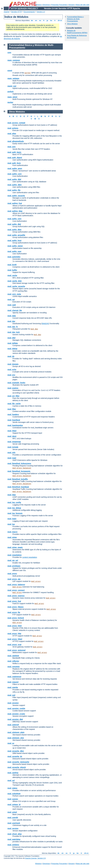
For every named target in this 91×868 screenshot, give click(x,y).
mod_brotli (12, 265)
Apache (6, 12)
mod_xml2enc (13, 845)
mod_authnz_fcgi (15, 203)
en (36, 20)
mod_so (11, 743)
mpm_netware (13, 78)
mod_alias (12, 134)
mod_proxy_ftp (14, 612)
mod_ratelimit (13, 656)
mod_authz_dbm (14, 230)
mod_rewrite (13, 687)
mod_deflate (13, 343)
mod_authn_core (15, 174)
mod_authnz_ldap (15, 211)
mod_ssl (11, 780)
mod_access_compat (16, 123)
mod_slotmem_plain (16, 732)
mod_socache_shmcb (17, 767)
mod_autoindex (14, 257)
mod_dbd (11, 338)
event (10, 71)
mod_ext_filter (13, 396)
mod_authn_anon (15, 168)
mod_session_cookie (16, 708)
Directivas (46, 5)
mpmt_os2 (12, 86)
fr (44, 20)
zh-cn (60, 20)
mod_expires (13, 388)
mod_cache (12, 275)
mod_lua (11, 524)
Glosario (71, 5)
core (9, 52)
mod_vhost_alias (15, 834)
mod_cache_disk (15, 281)
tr (55, 20)
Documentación (29, 12)
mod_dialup (12, 349)
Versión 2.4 (41, 12)
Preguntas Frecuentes (59, 5)
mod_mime (12, 537)
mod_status (12, 788)
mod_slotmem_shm (16, 738)
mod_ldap (12, 495)
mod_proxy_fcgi (14, 601)
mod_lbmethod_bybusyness (19, 463)
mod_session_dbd (15, 719)
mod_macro (12, 532)
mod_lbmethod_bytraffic (18, 479)
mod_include (13, 447)
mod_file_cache (14, 404)
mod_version (13, 828)
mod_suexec (13, 799)
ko (51, 20)
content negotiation (30, 557)
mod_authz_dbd (14, 224)
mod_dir (11, 356)
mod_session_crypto (16, 714)
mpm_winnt (12, 97)
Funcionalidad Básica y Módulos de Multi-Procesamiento (75, 19)
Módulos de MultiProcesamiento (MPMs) (77, 32)
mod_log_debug (14, 508)
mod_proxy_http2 (15, 639)
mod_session (13, 703)
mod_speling (13, 773)
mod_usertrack (14, 823)
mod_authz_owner (15, 246)
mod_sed (11, 695)
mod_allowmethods (16, 141)
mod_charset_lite (15, 310)
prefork (10, 92)
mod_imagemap (14, 442)
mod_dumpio (13, 364)
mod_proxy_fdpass (15, 607)
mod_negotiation (15, 555)
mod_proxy (12, 574)
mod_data (12, 316)
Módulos (38, 5)
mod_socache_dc (15, 756)
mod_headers (13, 414)
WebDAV (45, 324)
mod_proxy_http (14, 634)
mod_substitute (14, 794)
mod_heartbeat (14, 420)
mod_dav (11, 321)
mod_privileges (14, 566)
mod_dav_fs (13, 327)
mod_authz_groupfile (16, 235)
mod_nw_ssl (13, 560)
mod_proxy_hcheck (16, 618)
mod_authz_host (14, 240)
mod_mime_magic (15, 547)
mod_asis (12, 147)
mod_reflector (13, 661)
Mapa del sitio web (83, 5)
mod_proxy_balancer (22, 468)
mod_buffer (12, 270)
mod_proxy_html (15, 626)
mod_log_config (14, 502)
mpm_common (14, 60)
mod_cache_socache (16, 286)
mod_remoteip (13, 667)
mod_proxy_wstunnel (16, 650)
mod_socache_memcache (18, 762)
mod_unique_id (14, 804)
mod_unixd (12, 812)
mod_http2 (12, 431)
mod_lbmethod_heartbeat (18, 487)
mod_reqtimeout (14, 677)
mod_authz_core (14, 219)
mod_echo (12, 369)
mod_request (13, 682)
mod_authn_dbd (14, 179)
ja (47, 20)
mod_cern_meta (14, 294)
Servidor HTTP (16, 12)
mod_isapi (12, 458)
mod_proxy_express (16, 596)
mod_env (11, 375)
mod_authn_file (14, 190)
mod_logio (12, 519)
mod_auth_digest (15, 158)
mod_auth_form (14, 163)
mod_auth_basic (14, 152)
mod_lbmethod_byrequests (19, 471)
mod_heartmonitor (15, 425)
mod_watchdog (14, 839)
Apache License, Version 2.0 (35, 858)
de (32, 20)
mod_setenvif (13, 725)
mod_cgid (12, 305)
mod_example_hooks (16, 383)
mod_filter (12, 409)
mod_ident (12, 436)
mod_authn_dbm (15, 185)
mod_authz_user (14, 251)
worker (28, 73)
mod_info (11, 453)
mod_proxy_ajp (14, 579)
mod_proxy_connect (16, 590)
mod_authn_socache (16, 196)
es (40, 20)
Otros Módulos (72, 24)
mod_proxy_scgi (14, 645)
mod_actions (13, 128)
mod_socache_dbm (16, 751)
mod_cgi (11, 299)
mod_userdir (13, 818)
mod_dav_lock (14, 332)
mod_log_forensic (15, 513)
